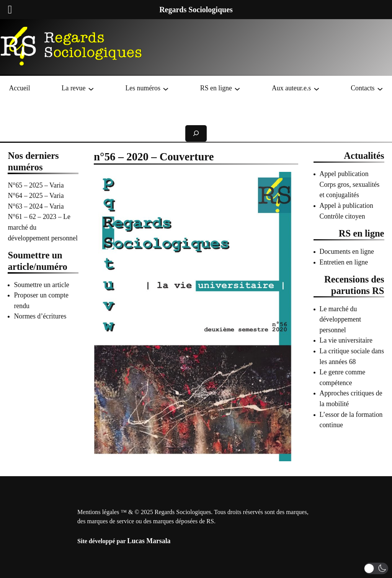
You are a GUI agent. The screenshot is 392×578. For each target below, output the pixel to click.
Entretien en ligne (344, 262)
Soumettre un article (41, 285)
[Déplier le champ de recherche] (196, 133)
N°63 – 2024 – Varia (36, 206)
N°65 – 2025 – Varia (36, 185)
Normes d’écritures (40, 316)
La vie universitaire (346, 340)
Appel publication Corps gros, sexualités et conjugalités (350, 184)
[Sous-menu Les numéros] (166, 88)
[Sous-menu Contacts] (380, 88)
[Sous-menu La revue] (91, 88)
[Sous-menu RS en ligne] (237, 88)
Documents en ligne (347, 251)
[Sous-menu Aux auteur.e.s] (317, 88)
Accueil (19, 88)
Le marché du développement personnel (341, 319)
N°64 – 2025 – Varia (36, 196)
